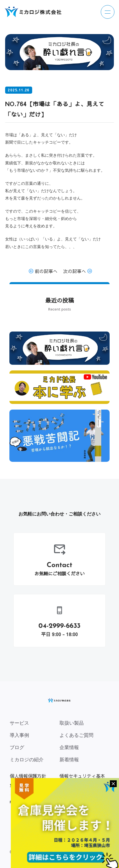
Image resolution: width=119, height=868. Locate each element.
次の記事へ (78, 271)
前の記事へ (43, 271)
